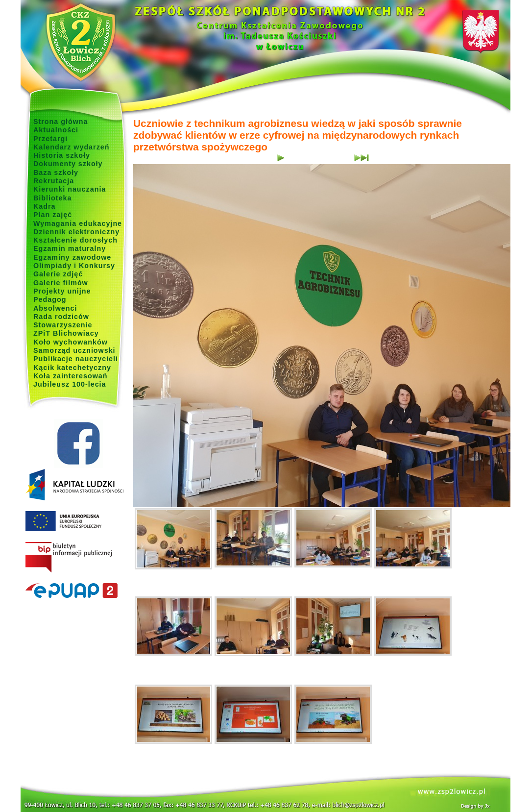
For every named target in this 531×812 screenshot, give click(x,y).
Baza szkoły (56, 172)
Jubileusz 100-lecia (70, 384)
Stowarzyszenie (63, 325)
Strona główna (61, 122)
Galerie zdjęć (58, 274)
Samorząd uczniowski (74, 350)
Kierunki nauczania (70, 189)
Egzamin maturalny (70, 248)
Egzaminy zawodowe (72, 257)
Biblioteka (52, 198)
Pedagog (50, 299)
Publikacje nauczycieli (76, 359)
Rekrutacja (54, 181)
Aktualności (56, 130)
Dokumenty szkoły (68, 164)
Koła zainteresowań (71, 376)
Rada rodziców (61, 317)
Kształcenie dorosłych (75, 240)
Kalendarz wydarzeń (71, 147)
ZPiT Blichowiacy (66, 333)
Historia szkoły (62, 155)
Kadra (45, 206)
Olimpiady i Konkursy (74, 266)
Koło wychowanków (71, 342)
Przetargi (50, 139)
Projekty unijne (62, 291)
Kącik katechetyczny (72, 368)
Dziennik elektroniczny (76, 232)
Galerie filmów (61, 283)
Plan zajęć (53, 215)
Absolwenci (55, 308)
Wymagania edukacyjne (78, 223)
